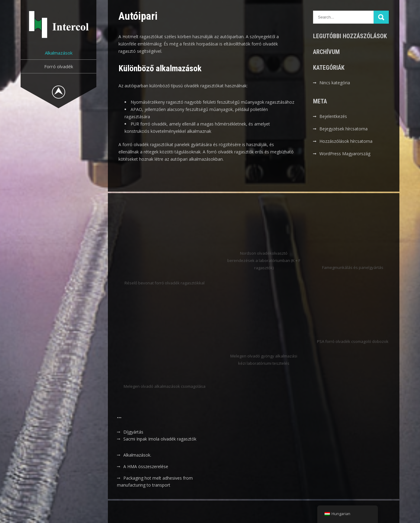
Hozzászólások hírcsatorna (346, 141)
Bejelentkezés (333, 116)
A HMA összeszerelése (146, 466)
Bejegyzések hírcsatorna (343, 129)
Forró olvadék (59, 66)
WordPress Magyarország (345, 154)
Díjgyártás (133, 432)
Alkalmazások (59, 53)
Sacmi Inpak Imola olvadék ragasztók (160, 439)
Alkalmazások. (137, 455)
